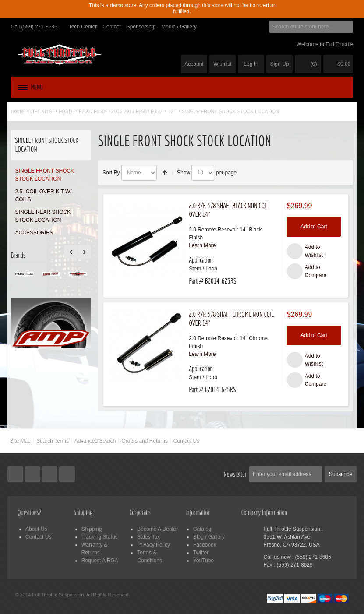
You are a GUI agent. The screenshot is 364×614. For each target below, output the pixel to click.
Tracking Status (100, 537)
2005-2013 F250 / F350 (136, 111)
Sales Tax (148, 537)
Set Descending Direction (165, 173)
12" (172, 111)
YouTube (203, 561)
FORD (65, 111)
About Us (36, 529)
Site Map (20, 441)
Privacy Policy (154, 545)
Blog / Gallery (209, 537)
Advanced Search (95, 441)
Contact (111, 27)
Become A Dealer (157, 529)
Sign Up (280, 64)
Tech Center (83, 27)
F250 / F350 (92, 111)
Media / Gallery (179, 27)
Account (194, 64)
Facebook (205, 545)
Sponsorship (141, 27)
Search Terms (53, 441)
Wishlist (222, 64)
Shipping (92, 529)
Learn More (202, 245)
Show (184, 173)
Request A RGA (100, 561)
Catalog (202, 529)
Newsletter (235, 474)
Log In (251, 64)
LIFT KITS (41, 111)
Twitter (201, 553)
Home (17, 111)
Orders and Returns (144, 441)
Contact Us (186, 441)
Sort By (111, 173)
